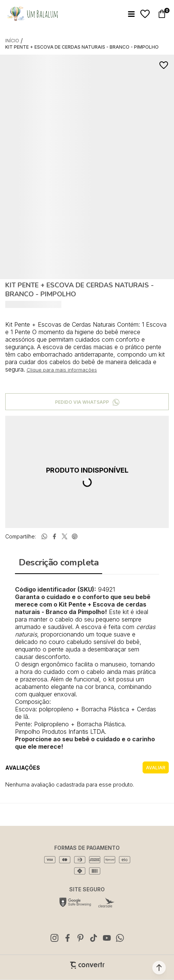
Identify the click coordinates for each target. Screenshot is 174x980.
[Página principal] (32, 14)
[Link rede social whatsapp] (120, 938)
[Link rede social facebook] (67, 938)
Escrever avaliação (156, 767)
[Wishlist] (145, 14)
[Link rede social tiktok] (94, 938)
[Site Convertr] (87, 965)
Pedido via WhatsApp (82, 402)
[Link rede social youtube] (107, 938)
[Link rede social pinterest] (80, 938)
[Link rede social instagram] (54, 938)
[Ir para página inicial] (12, 41)
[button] (159, 968)
